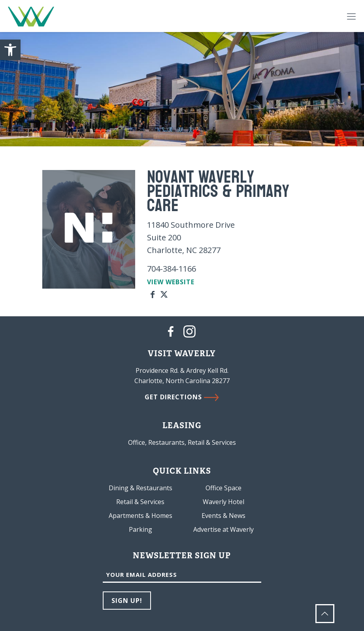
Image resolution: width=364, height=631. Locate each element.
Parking (141, 529)
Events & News (223, 516)
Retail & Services (140, 502)
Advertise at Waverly (223, 529)
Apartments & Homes (141, 516)
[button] (10, 50)
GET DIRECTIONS (182, 397)
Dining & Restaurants (141, 488)
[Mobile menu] (351, 16)
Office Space (223, 488)
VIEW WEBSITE (171, 282)
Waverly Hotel (223, 502)
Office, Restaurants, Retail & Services (182, 442)
